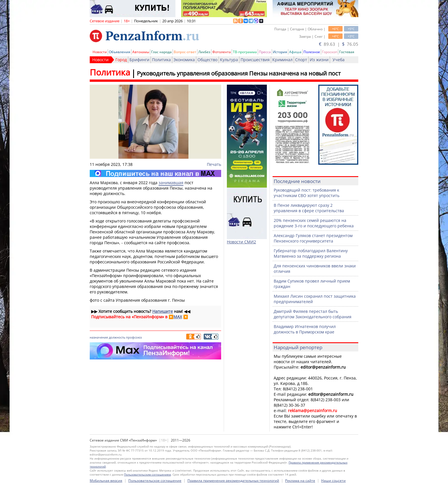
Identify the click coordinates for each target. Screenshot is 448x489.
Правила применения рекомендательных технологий (233, 481)
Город (121, 60)
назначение (99, 337)
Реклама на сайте (300, 481)
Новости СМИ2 (241, 242)
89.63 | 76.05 (339, 44)
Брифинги (139, 60)
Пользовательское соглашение (155, 481)
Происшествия (255, 60)
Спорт (301, 60)
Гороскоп (330, 52)
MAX (178, 317)
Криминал (282, 60)
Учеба (339, 60)
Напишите (163, 311)
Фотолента (222, 52)
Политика (161, 60)
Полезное (312, 52)
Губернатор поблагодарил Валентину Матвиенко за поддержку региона (311, 253)
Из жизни (319, 60)
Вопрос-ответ (185, 52)
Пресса (265, 52)
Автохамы (141, 52)
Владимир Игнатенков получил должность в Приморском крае (305, 329)
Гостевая (347, 52)
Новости (100, 52)
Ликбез (204, 52)
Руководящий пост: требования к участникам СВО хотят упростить (307, 193)
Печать (214, 164)
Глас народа (161, 52)
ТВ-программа (245, 52)
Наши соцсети (333, 481)
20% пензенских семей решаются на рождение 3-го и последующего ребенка (314, 223)
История (280, 52)
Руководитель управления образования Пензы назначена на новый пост (239, 73)
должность (117, 337)
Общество (207, 60)
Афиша (295, 52)
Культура (229, 60)
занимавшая (171, 183)
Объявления (120, 52)
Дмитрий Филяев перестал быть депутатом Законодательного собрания (313, 314)
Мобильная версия (106, 481)
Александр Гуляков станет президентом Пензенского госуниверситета (313, 238)
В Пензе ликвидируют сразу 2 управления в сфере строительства (309, 208)
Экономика (184, 60)
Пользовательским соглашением (147, 474)
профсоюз (134, 337)
